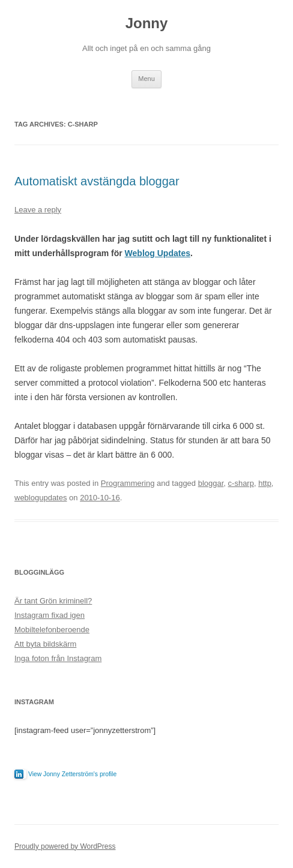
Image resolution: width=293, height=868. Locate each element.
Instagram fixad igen (50, 615)
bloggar (211, 483)
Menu (146, 79)
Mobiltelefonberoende (52, 630)
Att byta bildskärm (45, 644)
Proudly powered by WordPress (65, 846)
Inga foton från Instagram (58, 658)
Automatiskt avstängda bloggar (97, 181)
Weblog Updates (158, 253)
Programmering (128, 483)
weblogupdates (41, 498)
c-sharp (241, 483)
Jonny (147, 23)
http (265, 483)
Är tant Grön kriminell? (53, 601)
